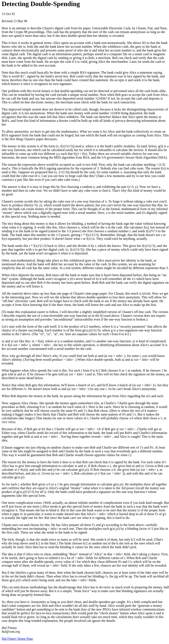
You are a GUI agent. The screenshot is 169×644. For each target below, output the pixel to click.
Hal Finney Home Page (17, 639)
